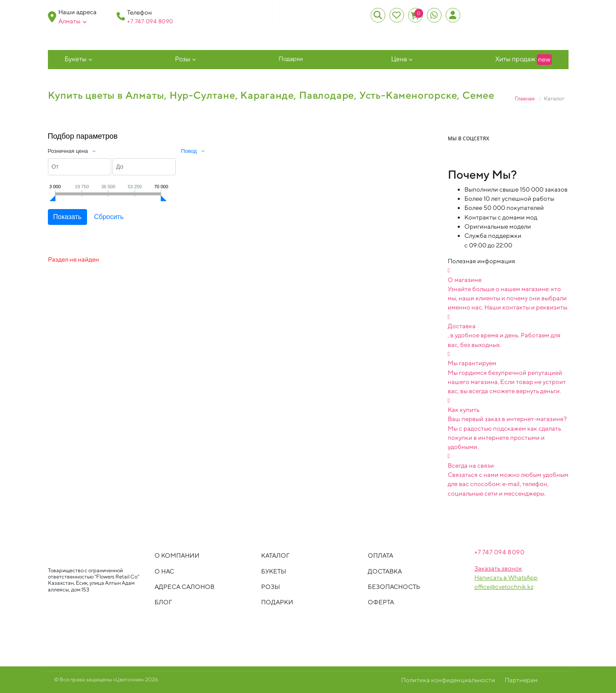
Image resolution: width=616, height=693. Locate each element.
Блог (163, 602)
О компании (177, 555)
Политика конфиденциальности (448, 680)
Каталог (275, 555)
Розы (183, 59)
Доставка (385, 571)
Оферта (381, 602)
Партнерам (521, 680)
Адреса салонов (185, 587)
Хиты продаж (524, 60)
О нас (164, 571)
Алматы (72, 21)
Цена (399, 59)
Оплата (380, 555)
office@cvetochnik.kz (504, 587)
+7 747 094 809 (148, 21)
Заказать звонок (498, 568)
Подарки (291, 59)
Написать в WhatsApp (506, 577)
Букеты (76, 59)
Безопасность (394, 587)
